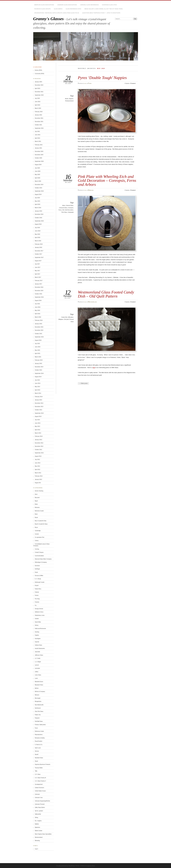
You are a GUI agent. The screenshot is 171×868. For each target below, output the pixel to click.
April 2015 (37, 353)
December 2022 (39, 92)
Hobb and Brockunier (40, 628)
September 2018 (39, 221)
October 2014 (38, 370)
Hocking (37, 632)
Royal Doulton (39, 741)
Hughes (37, 635)
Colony (37, 541)
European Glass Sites (109, 5)
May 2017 (37, 271)
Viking (36, 817)
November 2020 (39, 155)
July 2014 (37, 380)
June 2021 (38, 135)
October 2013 (38, 410)
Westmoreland (92, 302)
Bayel (36, 501)
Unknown (37, 794)
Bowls (67, 99)
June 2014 (38, 383)
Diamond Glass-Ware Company (43, 559)
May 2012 (37, 466)
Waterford (37, 827)
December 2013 (39, 403)
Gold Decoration (69, 210)
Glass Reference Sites (74, 9)
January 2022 (38, 115)
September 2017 (39, 257)
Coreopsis (71, 208)
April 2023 (37, 88)
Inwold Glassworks (40, 648)
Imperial (37, 642)
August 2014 (38, 377)
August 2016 (38, 300)
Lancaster (37, 668)
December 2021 (39, 118)
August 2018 (38, 224)
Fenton (37, 595)
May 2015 (37, 350)
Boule (36, 517)
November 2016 (39, 291)
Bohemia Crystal (39, 511)
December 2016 (39, 287)
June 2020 (38, 171)
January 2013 (38, 440)
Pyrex (90, 83)
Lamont (37, 665)
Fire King (37, 599)
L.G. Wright (38, 662)
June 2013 (38, 423)
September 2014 (39, 373)
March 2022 (38, 108)
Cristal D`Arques (39, 552)
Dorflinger (37, 569)
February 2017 (39, 281)
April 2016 (37, 314)
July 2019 (37, 198)
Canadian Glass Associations (67, 5)
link (94, 368)
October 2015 (38, 334)
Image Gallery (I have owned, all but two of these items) (103, 9)
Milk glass (71, 317)
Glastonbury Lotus (40, 615)
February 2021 (39, 145)
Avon (36, 494)
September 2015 (39, 337)
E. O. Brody (38, 579)
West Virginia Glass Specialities (43, 834)
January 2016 (38, 324)
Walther (37, 824)
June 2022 (38, 102)
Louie (36, 678)
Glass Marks (58, 9)
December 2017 (39, 251)
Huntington (38, 638)
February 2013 (39, 436)
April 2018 (37, 237)
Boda (36, 504)
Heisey (37, 625)
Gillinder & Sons (39, 612)
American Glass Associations (44, 5)
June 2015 (38, 347)
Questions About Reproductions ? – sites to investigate (101, 13)
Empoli (37, 585)
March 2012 (38, 473)
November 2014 (39, 367)
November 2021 (39, 122)
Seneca (37, 751)
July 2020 (37, 168)
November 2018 (39, 214)
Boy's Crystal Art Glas (41, 521)
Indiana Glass (38, 645)
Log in (36, 849)
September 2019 (39, 191)
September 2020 (39, 161)
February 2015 (39, 360)
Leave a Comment (131, 83)
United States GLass (40, 791)
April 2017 (37, 274)
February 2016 (39, 320)
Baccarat (37, 497)
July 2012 (37, 459)
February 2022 (39, 112)
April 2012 (37, 469)
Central (37, 534)
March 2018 (38, 241)
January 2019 (38, 211)
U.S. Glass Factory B (40, 778)
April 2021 (37, 138)
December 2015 (39, 327)
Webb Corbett (38, 831)
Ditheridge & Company (41, 562)
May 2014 (37, 387)
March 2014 (38, 393)
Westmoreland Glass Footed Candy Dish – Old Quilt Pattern (106, 294)
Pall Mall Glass (39, 721)
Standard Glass (39, 758)
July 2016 (37, 304)
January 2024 (38, 82)
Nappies (71, 99)
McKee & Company (40, 691)
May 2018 (37, 234)
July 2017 (37, 264)
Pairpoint (37, 718)
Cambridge (38, 531)
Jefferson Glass (39, 655)
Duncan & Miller (39, 576)
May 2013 (37, 426)
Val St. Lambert (39, 811)
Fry (36, 605)
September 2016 (39, 297)
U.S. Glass (38, 774)
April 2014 (37, 390)
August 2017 (38, 261)
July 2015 (37, 343)
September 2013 (39, 413)
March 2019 (38, 208)
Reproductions (39, 735)
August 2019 (38, 194)
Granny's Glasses (48, 19)
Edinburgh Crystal (40, 582)
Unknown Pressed (40, 804)
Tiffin (36, 771)
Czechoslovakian (39, 556)
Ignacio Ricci (91, 866)
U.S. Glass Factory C (40, 781)
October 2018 (38, 218)
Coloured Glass (63, 208)
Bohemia (37, 507)
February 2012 (39, 476)
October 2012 (38, 450)
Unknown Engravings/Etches (42, 801)
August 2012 (38, 456)
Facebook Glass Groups (42, 9)
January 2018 (38, 247)
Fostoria (37, 602)
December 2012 (39, 443)
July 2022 (37, 98)
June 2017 (38, 267)
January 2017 (38, 284)
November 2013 (39, 406)
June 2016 (38, 307)
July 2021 (37, 131)
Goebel (37, 619)
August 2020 (38, 165)
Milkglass (61, 319)
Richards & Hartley (40, 738)
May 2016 (37, 310)
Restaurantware (69, 101)
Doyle (36, 572)
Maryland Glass (39, 685)
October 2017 (38, 254)
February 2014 (39, 397)
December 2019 (39, 184)
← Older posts (83, 383)
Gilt (63, 210)
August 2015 (38, 340)
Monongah (38, 698)
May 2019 (37, 201)
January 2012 (38, 479)
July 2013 (37, 420)
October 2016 (38, 294)
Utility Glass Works (40, 807)
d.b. (85, 83)
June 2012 (38, 463)
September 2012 (39, 453)
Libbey (37, 672)
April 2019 (37, 204)
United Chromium (39, 788)
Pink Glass (64, 212)
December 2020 (39, 151)
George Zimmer (39, 609)
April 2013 (37, 430)
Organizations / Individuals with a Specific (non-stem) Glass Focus (57, 13)
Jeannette (37, 652)
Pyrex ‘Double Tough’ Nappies (102, 78)
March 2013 (38, 433)
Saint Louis (38, 748)
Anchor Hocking (39, 491)
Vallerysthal (38, 814)
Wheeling (91, 190)
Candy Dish (64, 317)
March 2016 (38, 317)
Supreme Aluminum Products (43, 764)
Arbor (64, 205)
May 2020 (37, 174)
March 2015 (38, 357)
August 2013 (38, 416)
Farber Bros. (38, 589)
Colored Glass (70, 205)
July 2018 (37, 228)
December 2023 (39, 85)
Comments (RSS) (39, 74)
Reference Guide (39, 731)
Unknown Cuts (39, 797)
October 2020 (38, 158)
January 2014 (38, 400)
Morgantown (38, 701)
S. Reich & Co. (39, 745)
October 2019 (38, 188)
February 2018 (39, 244)
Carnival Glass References (89, 5)
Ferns (60, 210)
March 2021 (38, 141)
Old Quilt (66, 319)
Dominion (37, 566)
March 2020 (38, 181)
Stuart (36, 761)
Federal (37, 592)
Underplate (71, 212)
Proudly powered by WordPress (66, 866)
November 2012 (39, 446)
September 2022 (39, 95)
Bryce (36, 527)
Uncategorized (39, 784)
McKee (37, 688)
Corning (37, 549)
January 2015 (38, 363)
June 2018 (38, 231)
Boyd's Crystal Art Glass (41, 524)
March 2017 (38, 277)
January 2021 (38, 148)
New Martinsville (39, 705)
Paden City (38, 715)
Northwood (38, 708)
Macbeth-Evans (39, 682)
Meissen (37, 695)
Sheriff (36, 754)
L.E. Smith (38, 658)
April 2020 (37, 178)
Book (36, 514)
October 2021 (38, 125)
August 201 (38, 483)
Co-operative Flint (39, 537)
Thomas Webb (39, 768)
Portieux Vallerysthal (40, 725)
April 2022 (37, 105)
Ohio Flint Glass (39, 711)
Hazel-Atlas (38, 622)
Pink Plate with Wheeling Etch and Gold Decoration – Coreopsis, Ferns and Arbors (107, 180)
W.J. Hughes (38, 821)
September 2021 (39, 128)
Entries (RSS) (38, 70)
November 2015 (39, 330)
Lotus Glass (38, 675)
